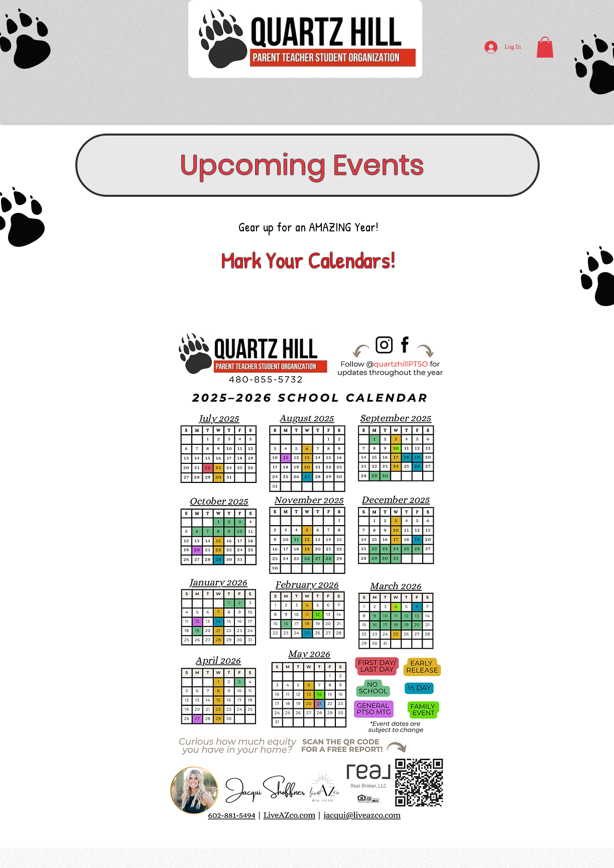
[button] (545, 47)
